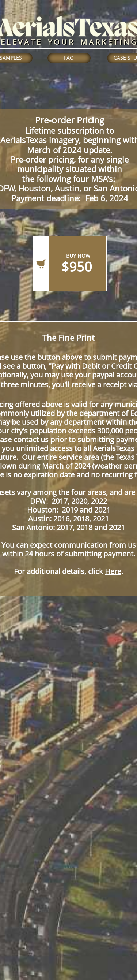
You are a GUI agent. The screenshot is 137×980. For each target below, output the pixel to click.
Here (113, 571)
